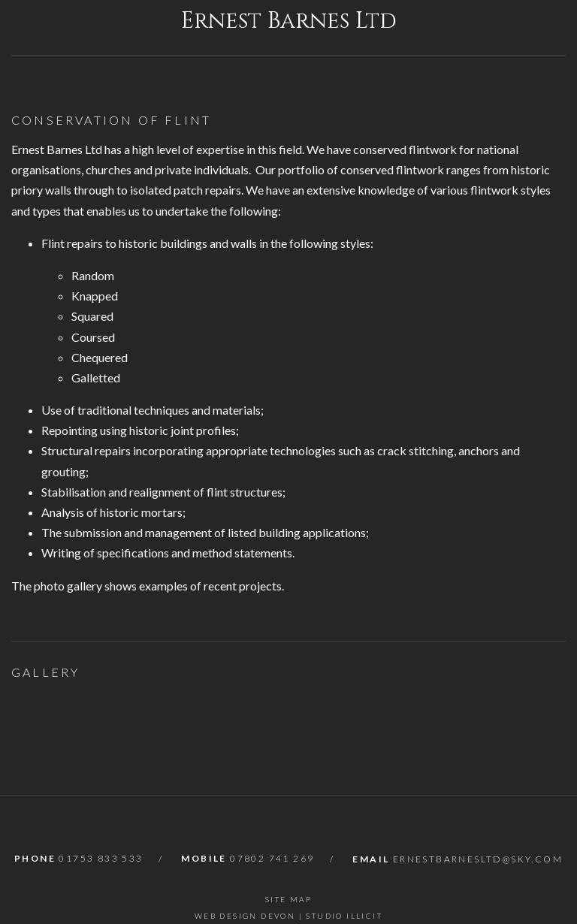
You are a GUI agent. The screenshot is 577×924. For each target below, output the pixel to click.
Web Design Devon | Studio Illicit (288, 916)
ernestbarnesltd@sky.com (478, 859)
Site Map (288, 899)
